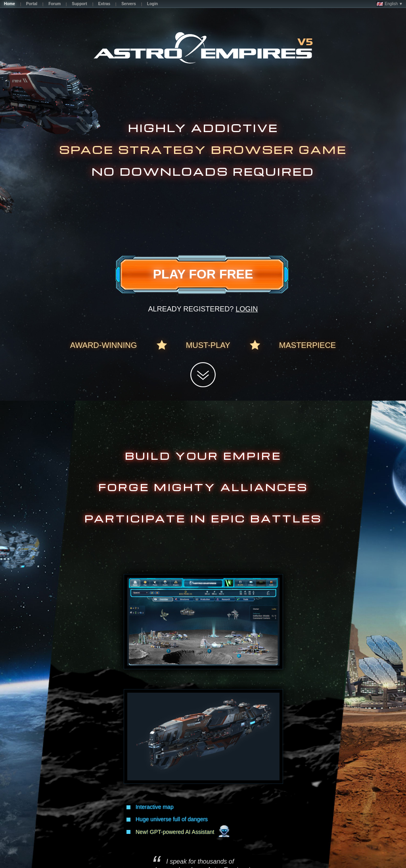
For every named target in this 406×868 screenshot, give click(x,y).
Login (247, 309)
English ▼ (390, 4)
